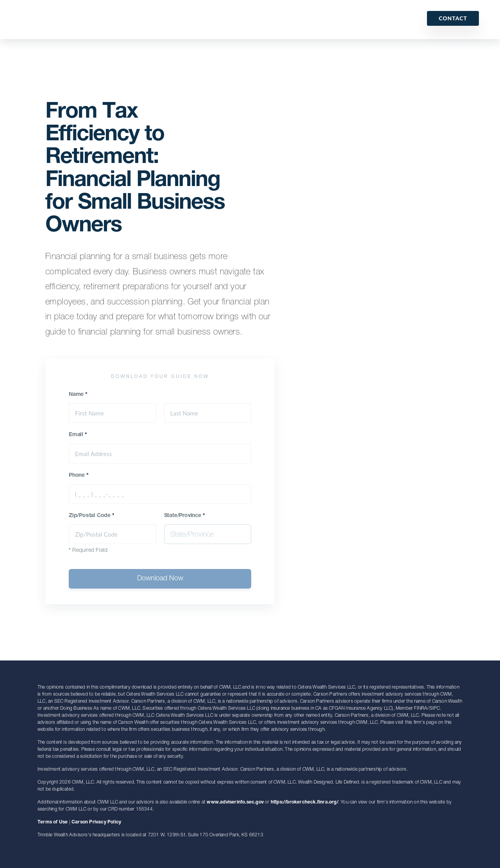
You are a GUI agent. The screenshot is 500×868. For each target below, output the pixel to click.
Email (78, 435)
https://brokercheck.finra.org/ (304, 802)
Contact (453, 18)
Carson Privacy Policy (96, 822)
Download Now (160, 579)
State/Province (185, 516)
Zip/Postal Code (92, 516)
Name (78, 395)
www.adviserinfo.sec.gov (235, 802)
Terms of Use (53, 822)
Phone (79, 476)
